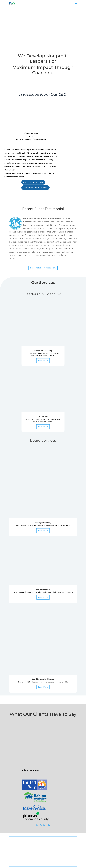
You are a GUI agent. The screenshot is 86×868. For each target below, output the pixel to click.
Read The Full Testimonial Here (43, 268)
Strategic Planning (14, 834)
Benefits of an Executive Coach (18, 848)
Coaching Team (50, 830)
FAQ (10, 855)
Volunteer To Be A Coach (36, 188)
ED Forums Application (15, 830)
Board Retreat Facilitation (16, 840)
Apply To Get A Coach (34, 182)
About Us (11, 851)
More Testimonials (43, 635)
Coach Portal (49, 837)
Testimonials (49, 834)
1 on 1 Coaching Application (17, 827)
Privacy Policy (13, 858)
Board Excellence (14, 837)
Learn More (43, 319)
